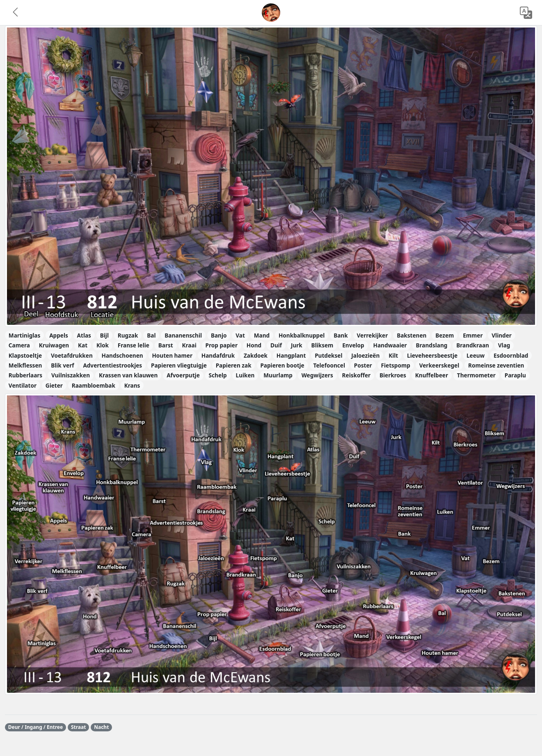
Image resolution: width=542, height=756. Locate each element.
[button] (16, 13)
